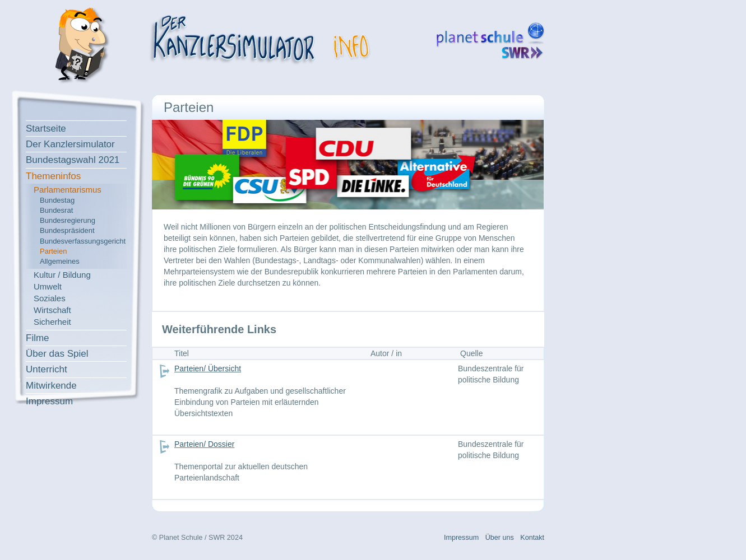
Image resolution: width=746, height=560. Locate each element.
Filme (38, 338)
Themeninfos (53, 176)
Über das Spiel (57, 354)
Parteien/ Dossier (204, 444)
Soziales (50, 298)
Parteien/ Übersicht (208, 368)
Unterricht (47, 369)
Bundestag (57, 200)
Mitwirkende (51, 386)
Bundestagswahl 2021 (73, 160)
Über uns (500, 538)
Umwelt (48, 286)
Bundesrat (56, 210)
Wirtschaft (52, 310)
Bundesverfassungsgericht (83, 241)
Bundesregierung (68, 220)
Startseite (46, 129)
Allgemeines (60, 261)
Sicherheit (52, 322)
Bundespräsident (67, 230)
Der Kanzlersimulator (70, 144)
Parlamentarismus (68, 190)
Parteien (53, 251)
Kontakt (532, 538)
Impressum (49, 401)
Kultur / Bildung (62, 275)
